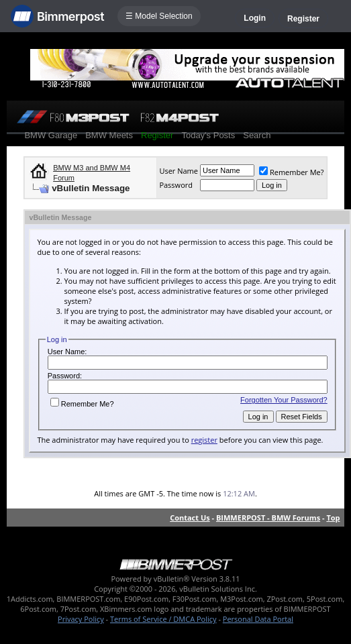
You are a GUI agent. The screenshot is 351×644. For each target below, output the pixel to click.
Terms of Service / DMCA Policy (163, 619)
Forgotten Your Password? (284, 400)
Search (257, 135)
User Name (179, 171)
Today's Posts (208, 135)
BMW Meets (109, 135)
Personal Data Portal (258, 619)
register (204, 440)
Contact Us (190, 518)
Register (303, 19)
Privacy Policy (81, 619)
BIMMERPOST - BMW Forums (268, 518)
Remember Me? (292, 172)
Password (176, 185)
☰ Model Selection (159, 16)
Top (333, 518)
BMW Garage (51, 135)
